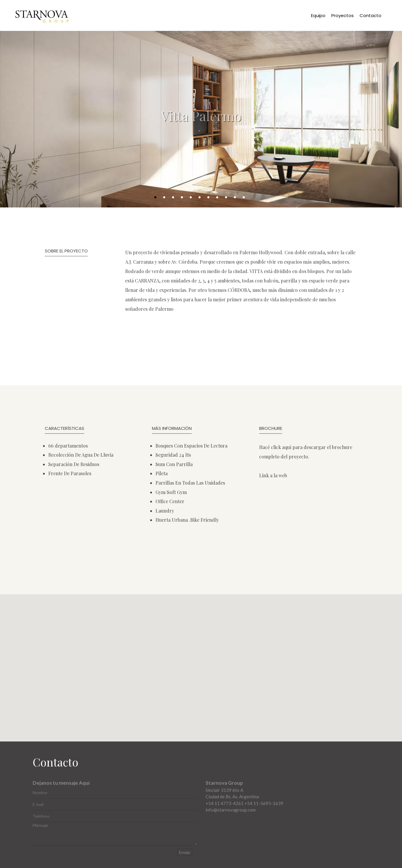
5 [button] (193, 198)
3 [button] (175, 198)
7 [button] (210, 198)
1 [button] (157, 198)
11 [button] (246, 198)
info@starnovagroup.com (231, 810)
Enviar (185, 852)
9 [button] (228, 198)
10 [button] (237, 198)
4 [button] (184, 198)
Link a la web (273, 475)
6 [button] (201, 198)
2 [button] (166, 198)
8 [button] (219, 198)
